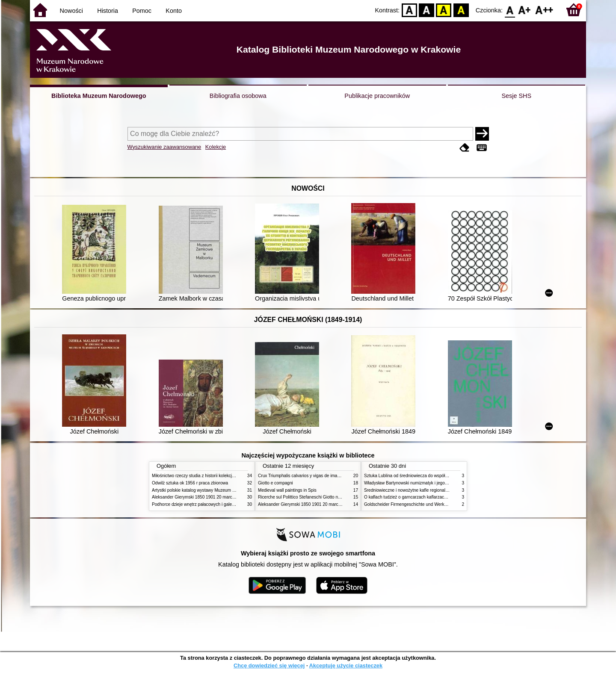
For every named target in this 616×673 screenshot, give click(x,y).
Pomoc (142, 11)
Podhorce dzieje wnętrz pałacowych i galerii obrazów (202, 504)
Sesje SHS (516, 96)
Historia (108, 11)
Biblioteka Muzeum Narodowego (99, 96)
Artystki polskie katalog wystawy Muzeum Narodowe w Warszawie (215, 490)
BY (461, 10)
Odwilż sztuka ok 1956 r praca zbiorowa (190, 483)
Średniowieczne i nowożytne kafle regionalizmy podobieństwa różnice (431, 490)
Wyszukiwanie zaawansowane (164, 147)
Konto (174, 11)
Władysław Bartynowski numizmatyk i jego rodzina (412, 483)
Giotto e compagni (275, 483)
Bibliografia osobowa (238, 96)
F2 (544, 10)
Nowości (71, 11)
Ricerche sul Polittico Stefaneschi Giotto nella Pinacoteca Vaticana (321, 497)
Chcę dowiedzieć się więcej (269, 666)
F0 (510, 10)
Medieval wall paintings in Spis (287, 490)
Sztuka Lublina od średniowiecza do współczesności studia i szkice (428, 476)
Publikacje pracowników (377, 96)
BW (426, 10)
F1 (525, 10)
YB (444, 10)
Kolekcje (216, 147)
